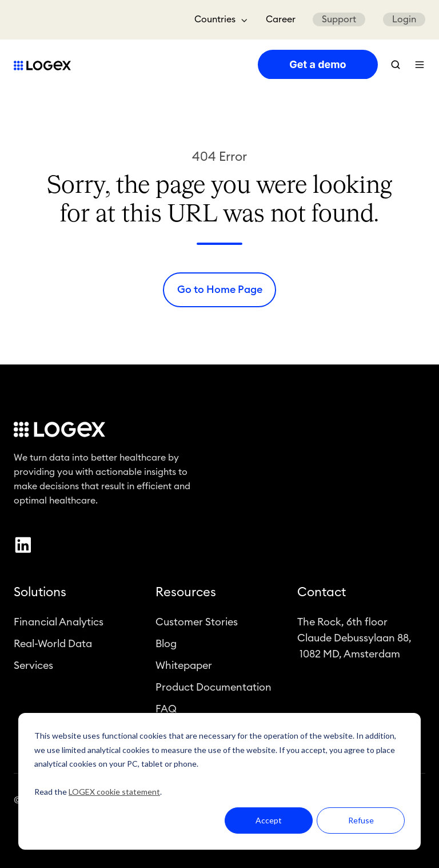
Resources (186, 593)
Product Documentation (213, 688)
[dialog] (219, 781)
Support (339, 19)
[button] (396, 65)
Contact (322, 593)
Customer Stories (197, 622)
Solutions (40, 593)
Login (404, 19)
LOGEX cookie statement (114, 792)
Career (281, 19)
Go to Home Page (220, 290)
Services (33, 665)
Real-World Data (53, 644)
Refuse (361, 820)
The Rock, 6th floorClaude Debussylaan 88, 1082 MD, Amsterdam (354, 638)
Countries (215, 19)
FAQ (166, 710)
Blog (166, 644)
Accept (269, 820)
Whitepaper (184, 665)
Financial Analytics (59, 622)
